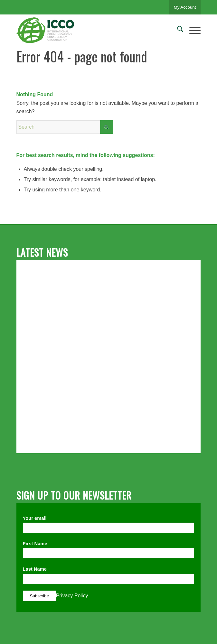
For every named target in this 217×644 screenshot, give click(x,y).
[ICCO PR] (90, 30)
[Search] (177, 30)
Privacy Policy (72, 596)
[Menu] (192, 30)
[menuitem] (177, 30)
